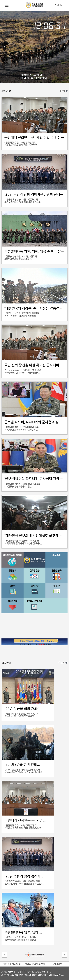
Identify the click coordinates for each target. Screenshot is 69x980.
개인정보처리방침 (12, 964)
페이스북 (56, 586)
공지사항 (34, 586)
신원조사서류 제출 (34, 601)
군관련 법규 (56, 570)
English (58, 5)
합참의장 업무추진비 (35, 964)
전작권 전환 (34, 570)
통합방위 (13, 570)
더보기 (62, 91)
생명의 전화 (13, 601)
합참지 (13, 586)
